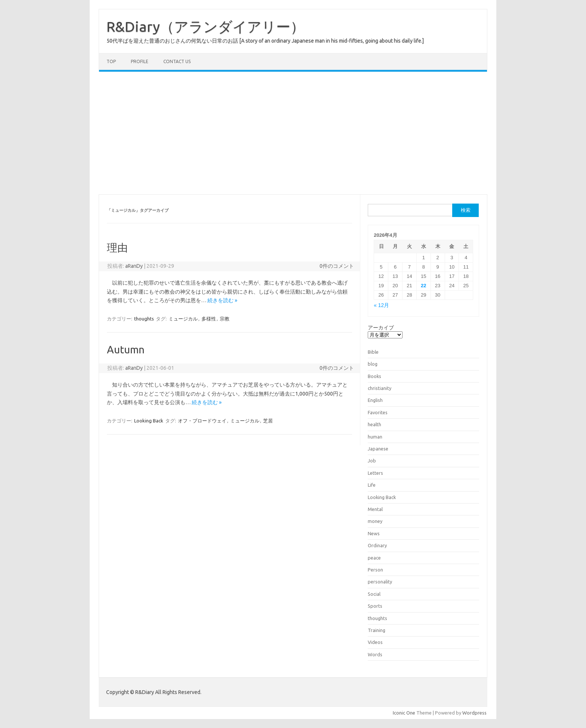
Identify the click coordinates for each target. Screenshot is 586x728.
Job (372, 461)
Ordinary (377, 545)
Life (372, 485)
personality (380, 582)
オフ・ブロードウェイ (202, 421)
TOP (111, 61)
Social (374, 594)
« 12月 (381, 305)
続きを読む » (222, 300)
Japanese (378, 449)
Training (377, 630)
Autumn (126, 349)
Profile (140, 61)
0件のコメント (337, 266)
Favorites (378, 412)
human (375, 437)
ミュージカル (183, 319)
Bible (373, 352)
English (375, 400)
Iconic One (404, 713)
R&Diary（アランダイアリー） (206, 27)
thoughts (144, 319)
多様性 (209, 319)
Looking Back (149, 421)
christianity (380, 388)
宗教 (225, 319)
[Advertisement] (293, 133)
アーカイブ (381, 328)
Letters (375, 473)
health (374, 424)
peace (374, 558)
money (375, 521)
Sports (375, 606)
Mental (375, 509)
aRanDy (134, 266)
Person (375, 570)
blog (373, 364)
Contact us (177, 61)
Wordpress (474, 713)
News (374, 533)
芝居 (268, 421)
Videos (375, 642)
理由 (117, 247)
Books (374, 376)
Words (375, 654)
